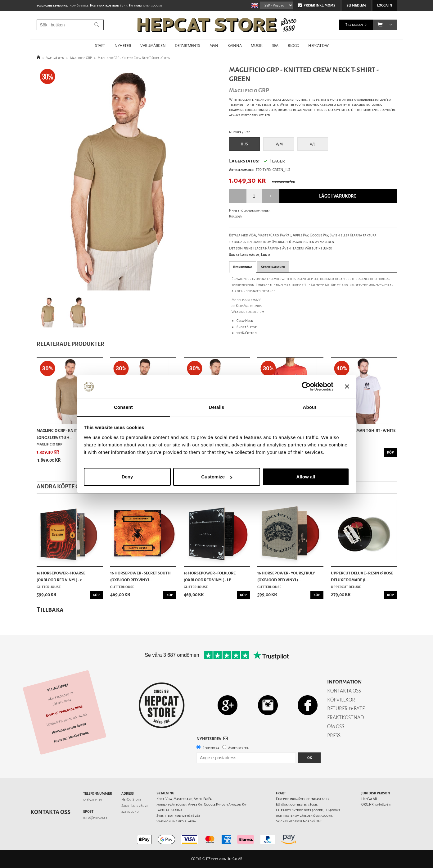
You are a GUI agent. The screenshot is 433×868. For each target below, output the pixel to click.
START (100, 46)
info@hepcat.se (95, 818)
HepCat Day (318, 46)
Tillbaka (50, 609)
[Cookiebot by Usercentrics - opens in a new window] (306, 387)
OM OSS (336, 726)
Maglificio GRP (81, 58)
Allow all (306, 477)
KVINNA (235, 46)
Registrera (211, 748)
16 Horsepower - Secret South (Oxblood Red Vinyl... (140, 576)
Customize (217, 477)
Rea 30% (235, 216)
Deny (127, 477)
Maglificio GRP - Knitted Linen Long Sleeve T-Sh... (66, 434)
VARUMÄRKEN (153, 46)
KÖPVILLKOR (341, 700)
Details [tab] (217, 407)
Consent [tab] (123, 407)
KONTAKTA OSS (344, 691)
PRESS (334, 736)
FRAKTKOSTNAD (346, 717)
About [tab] (310, 407)
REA (275, 46)
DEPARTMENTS (187, 46)
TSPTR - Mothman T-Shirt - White (363, 430)
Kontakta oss (50, 812)
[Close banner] (347, 387)
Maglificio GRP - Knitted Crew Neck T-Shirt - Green (134, 58)
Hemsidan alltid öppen (69, 729)
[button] (380, 25)
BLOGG (293, 46)
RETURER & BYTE (346, 708)
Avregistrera (238, 748)
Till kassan (354, 25)
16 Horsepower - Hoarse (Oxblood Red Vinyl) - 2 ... (61, 576)
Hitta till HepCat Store (71, 737)
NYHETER (123, 46)
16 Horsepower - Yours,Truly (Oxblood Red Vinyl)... (286, 576)
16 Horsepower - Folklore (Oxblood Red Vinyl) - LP (210, 576)
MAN (214, 46)
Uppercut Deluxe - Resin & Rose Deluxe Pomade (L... (362, 576)
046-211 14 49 (93, 799)
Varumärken (55, 58)
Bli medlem (356, 5)
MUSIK (257, 46)
